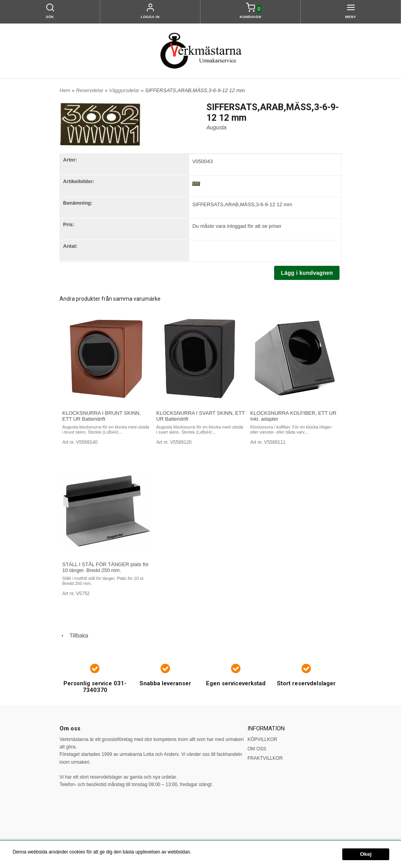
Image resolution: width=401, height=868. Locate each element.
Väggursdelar (125, 90)
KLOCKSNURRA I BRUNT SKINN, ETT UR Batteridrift (102, 416)
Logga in (150, 17)
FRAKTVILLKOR (265, 758)
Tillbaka (74, 636)
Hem (65, 90)
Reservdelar (90, 90)
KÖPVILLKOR (262, 739)
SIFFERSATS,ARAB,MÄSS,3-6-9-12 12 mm (242, 204)
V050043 (202, 161)
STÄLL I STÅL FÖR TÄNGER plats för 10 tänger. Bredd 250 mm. (106, 567)
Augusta (216, 127)
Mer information (209, 852)
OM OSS (257, 749)
